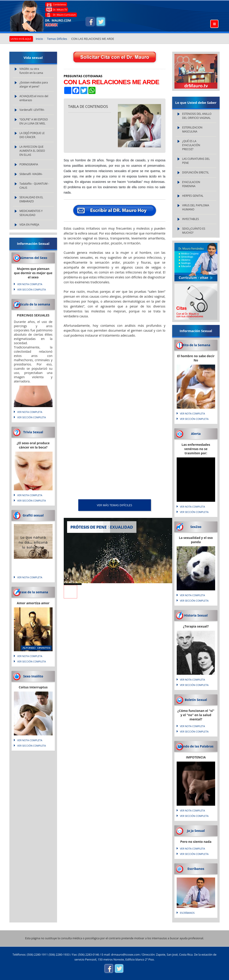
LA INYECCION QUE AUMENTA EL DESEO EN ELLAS (32, 151)
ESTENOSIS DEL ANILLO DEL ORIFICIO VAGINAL (197, 116)
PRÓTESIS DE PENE (89, 527)
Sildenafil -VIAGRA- (31, 174)
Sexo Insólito (33, 676)
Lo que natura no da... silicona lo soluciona (33, 543)
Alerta (196, 434)
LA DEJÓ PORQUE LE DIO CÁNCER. (32, 135)
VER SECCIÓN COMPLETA (32, 289)
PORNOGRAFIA (29, 164)
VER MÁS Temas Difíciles (114, 505)
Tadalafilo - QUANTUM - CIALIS (34, 186)
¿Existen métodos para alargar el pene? (34, 84)
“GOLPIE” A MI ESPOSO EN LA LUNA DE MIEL (34, 121)
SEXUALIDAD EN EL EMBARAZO (31, 199)
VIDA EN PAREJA (29, 225)
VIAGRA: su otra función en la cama (31, 71)
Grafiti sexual (33, 515)
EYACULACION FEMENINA (191, 184)
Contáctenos (59, 4)
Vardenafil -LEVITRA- (32, 110)
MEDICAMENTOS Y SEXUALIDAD (31, 213)
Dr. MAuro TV (60, 10)
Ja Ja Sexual (196, 831)
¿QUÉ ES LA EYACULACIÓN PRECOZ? (191, 145)
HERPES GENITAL (193, 196)
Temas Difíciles (57, 39)
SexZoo (196, 527)
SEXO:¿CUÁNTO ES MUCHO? (194, 231)
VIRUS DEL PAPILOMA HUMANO (196, 207)
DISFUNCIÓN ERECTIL (196, 172)
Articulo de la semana (33, 304)
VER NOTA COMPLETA (30, 284)
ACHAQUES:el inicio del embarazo (34, 98)
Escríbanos (196, 869)
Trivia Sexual (33, 432)
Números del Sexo (33, 258)
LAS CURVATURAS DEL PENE (196, 161)
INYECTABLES (191, 219)
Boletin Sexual (196, 700)
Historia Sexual (196, 615)
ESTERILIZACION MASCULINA (192, 129)
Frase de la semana (33, 592)
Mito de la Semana (196, 345)
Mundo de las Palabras (196, 746)
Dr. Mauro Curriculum (64, 15)
